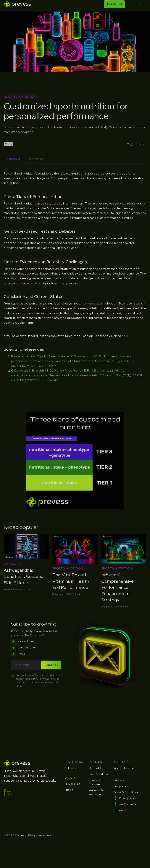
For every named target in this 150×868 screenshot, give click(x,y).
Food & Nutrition (99, 774)
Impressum (121, 810)
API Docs (70, 768)
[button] (131, 4)
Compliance (121, 786)
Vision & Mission (124, 768)
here (125, 336)
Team (117, 774)
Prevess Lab (72, 784)
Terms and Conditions (46, 675)
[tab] (14, 159)
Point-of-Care (98, 768)
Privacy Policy (128, 798)
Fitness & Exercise (95, 782)
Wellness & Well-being (96, 792)
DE (140, 4)
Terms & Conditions (126, 792)
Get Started (114, 4)
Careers (119, 780)
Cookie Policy (128, 804)
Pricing (69, 790)
